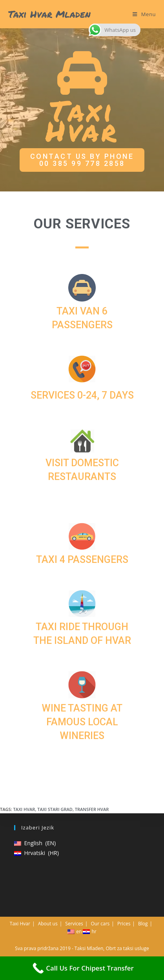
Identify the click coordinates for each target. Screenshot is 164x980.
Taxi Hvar (24, 809)
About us (48, 924)
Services (74, 924)
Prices (124, 924)
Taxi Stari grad (55, 809)
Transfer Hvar (92, 809)
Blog (143, 924)
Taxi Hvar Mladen (49, 14)
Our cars (100, 924)
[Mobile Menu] (144, 14)
